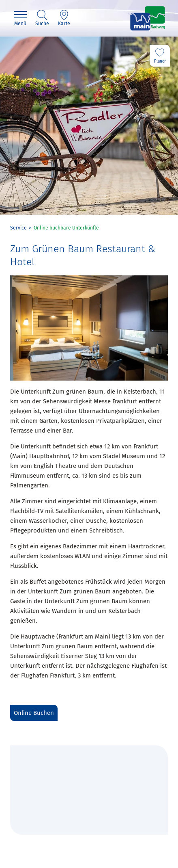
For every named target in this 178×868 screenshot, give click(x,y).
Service (18, 228)
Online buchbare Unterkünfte (66, 228)
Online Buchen (34, 713)
